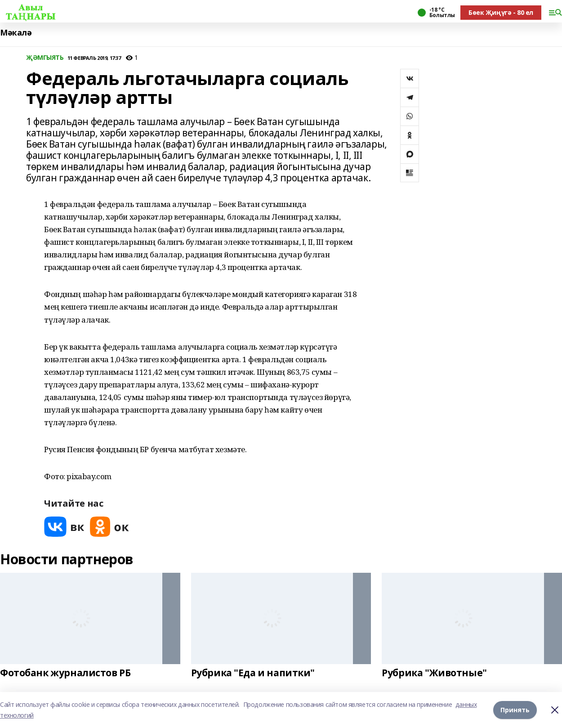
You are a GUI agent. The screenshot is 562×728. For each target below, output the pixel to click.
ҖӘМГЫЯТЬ (45, 58)
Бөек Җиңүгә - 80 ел (501, 12)
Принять (515, 710)
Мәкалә (16, 33)
